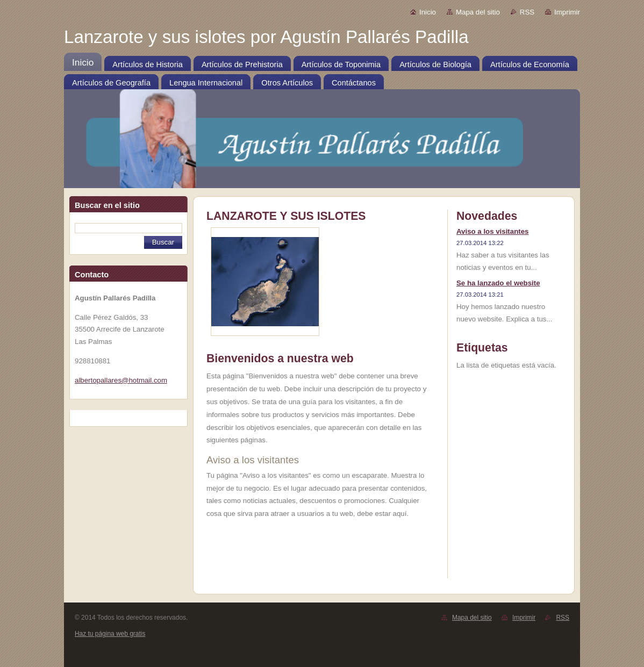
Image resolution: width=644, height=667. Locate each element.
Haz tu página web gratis (110, 634)
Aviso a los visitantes (492, 231)
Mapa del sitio (478, 12)
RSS (527, 12)
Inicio (428, 12)
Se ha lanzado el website (498, 283)
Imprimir (567, 12)
